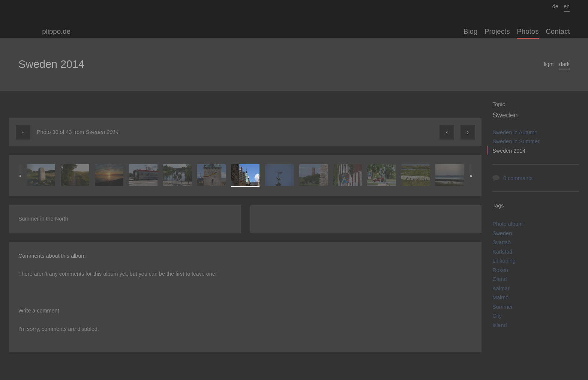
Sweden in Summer (516, 141)
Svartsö (502, 242)
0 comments (518, 178)
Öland (499, 279)
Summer (502, 307)
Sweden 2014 (509, 151)
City (497, 316)
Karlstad (502, 252)
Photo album (508, 224)
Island (499, 325)
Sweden (505, 115)
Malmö (500, 297)
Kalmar (501, 288)
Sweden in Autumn (515, 132)
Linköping (504, 261)
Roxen (500, 270)
